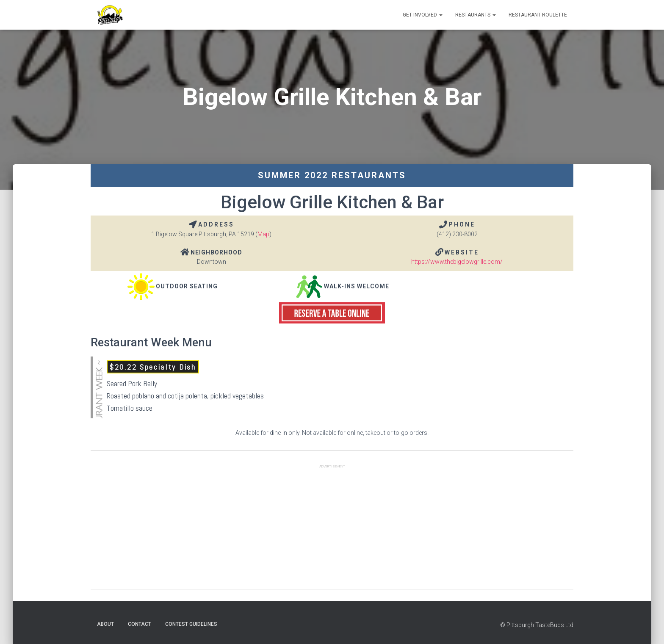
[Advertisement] (332, 530)
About (105, 624)
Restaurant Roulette (538, 15)
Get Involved (423, 15)
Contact (140, 624)
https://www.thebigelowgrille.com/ (457, 262)
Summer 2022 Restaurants (332, 175)
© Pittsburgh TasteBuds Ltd (537, 625)
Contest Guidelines (191, 624)
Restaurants (476, 15)
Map (263, 234)
